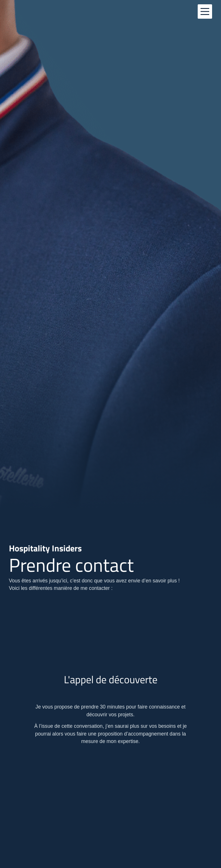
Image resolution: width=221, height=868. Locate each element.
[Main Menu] (205, 11)
